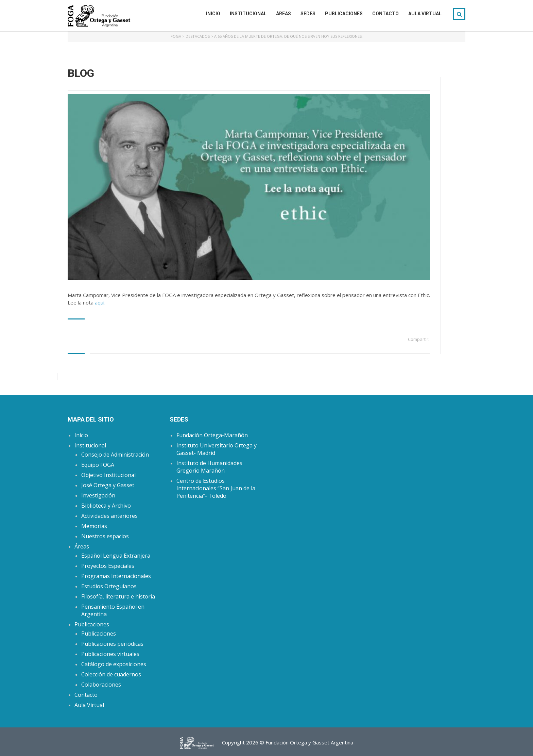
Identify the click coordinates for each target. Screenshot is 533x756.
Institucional (248, 14)
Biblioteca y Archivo (106, 506)
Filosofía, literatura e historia (118, 596)
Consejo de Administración (115, 455)
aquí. (100, 302)
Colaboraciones (101, 685)
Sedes (308, 14)
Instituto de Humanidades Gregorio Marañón (209, 467)
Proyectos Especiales (108, 566)
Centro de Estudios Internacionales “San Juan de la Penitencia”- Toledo (216, 488)
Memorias (94, 526)
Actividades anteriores (109, 516)
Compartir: (419, 339)
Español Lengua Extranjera (116, 556)
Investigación (98, 495)
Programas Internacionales (116, 576)
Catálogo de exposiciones (114, 664)
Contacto (385, 14)
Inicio (213, 14)
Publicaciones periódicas (112, 644)
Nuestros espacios (105, 536)
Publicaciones (344, 14)
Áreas (283, 14)
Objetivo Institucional (108, 475)
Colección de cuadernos (111, 674)
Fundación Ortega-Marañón (212, 435)
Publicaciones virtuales (110, 654)
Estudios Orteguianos (109, 586)
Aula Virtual (425, 14)
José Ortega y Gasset (108, 485)
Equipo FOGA (98, 465)
